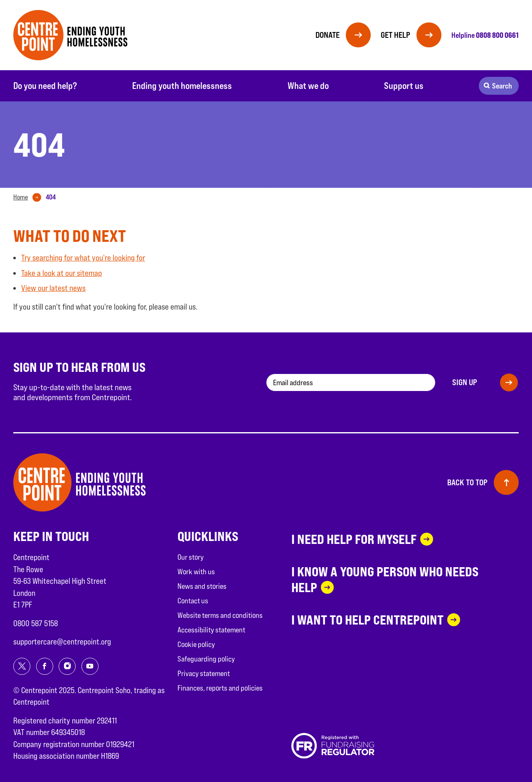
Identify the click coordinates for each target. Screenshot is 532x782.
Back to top (467, 482)
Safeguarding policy (206, 659)
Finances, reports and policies (220, 688)
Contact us (193, 601)
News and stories (202, 586)
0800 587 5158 (36, 623)
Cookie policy (196, 644)
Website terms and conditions (220, 615)
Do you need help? (45, 86)
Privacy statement (204, 673)
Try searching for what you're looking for (83, 258)
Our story (191, 557)
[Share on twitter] (22, 666)
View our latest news (53, 288)
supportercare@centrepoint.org (62, 642)
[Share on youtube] (90, 666)
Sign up (465, 382)
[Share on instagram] (67, 666)
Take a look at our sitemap (62, 273)
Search (502, 86)
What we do (308, 86)
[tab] (29, 197)
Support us (404, 86)
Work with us (196, 572)
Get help (395, 35)
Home (21, 197)
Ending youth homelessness (182, 86)
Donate (328, 35)
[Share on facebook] (45, 666)
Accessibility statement (211, 630)
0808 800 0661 (497, 35)
